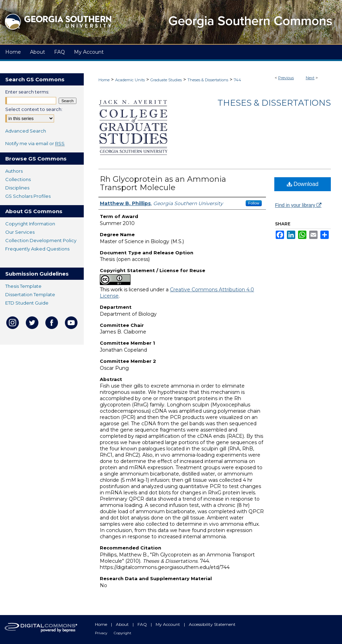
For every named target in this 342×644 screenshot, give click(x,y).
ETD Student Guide (27, 303)
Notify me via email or (35, 143)
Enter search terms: (27, 92)
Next (310, 78)
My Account (168, 624)
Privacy (102, 633)
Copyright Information (30, 224)
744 (237, 80)
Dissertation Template (30, 294)
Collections (18, 179)
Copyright (122, 633)
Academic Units (130, 80)
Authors (14, 171)
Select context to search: (34, 109)
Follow (254, 203)
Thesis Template (23, 286)
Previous (286, 78)
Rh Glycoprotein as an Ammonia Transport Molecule (163, 183)
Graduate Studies (166, 80)
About (123, 624)
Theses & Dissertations (208, 80)
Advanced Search (26, 131)
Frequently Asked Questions (37, 249)
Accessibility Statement (212, 624)
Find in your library (298, 205)
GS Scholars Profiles (28, 196)
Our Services (20, 232)
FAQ (143, 624)
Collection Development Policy (41, 240)
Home (104, 80)
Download (303, 184)
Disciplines (17, 188)
